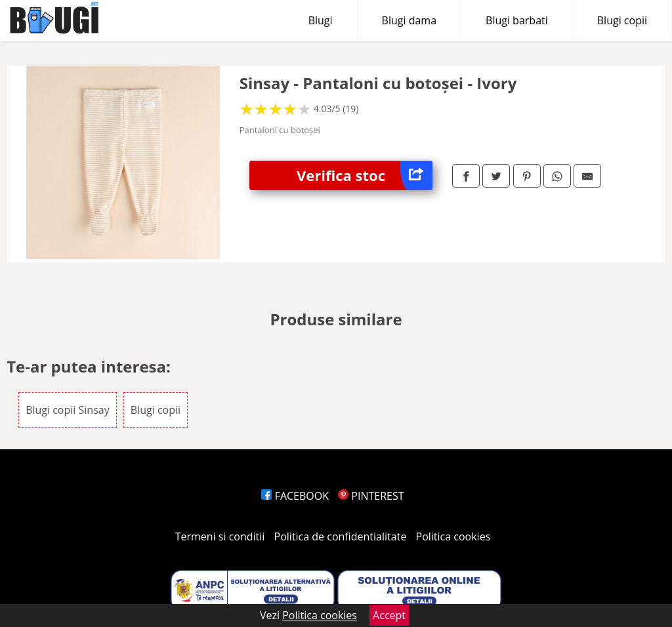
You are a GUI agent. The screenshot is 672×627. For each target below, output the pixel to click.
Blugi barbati (517, 20)
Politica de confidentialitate (341, 536)
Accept (389, 615)
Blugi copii (622, 20)
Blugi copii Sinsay (68, 410)
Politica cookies (453, 536)
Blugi (321, 20)
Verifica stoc (365, 175)
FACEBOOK (295, 496)
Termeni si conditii (220, 536)
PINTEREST (371, 496)
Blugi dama (409, 20)
